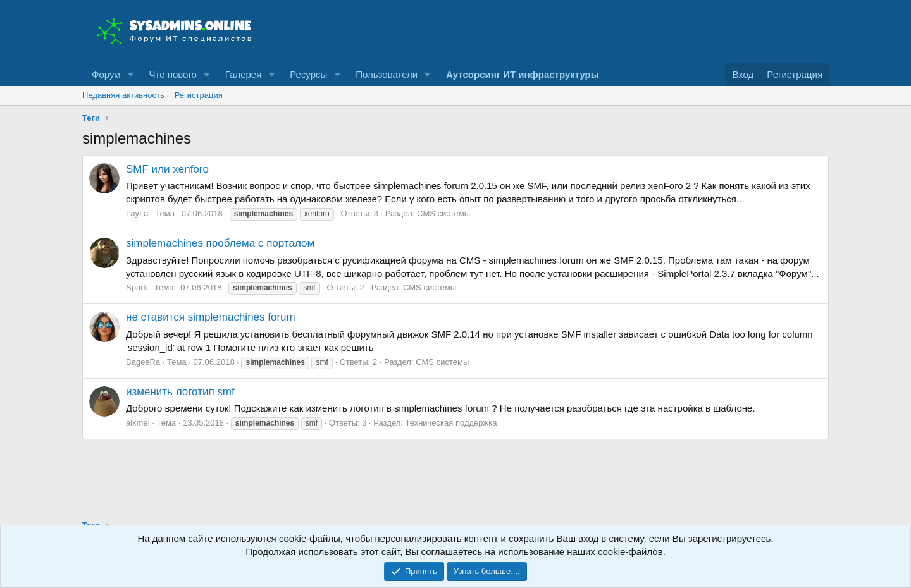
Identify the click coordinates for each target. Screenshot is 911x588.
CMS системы (443, 213)
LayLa (137, 213)
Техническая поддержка (451, 423)
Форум (106, 74)
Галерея (244, 74)
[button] (130, 74)
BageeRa (143, 362)
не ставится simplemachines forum (211, 317)
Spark (137, 287)
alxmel (138, 423)
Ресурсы (308, 74)
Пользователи (387, 74)
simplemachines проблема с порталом (220, 243)
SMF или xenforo (167, 169)
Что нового (172, 74)
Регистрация (199, 95)
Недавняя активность (123, 95)
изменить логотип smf (180, 392)
